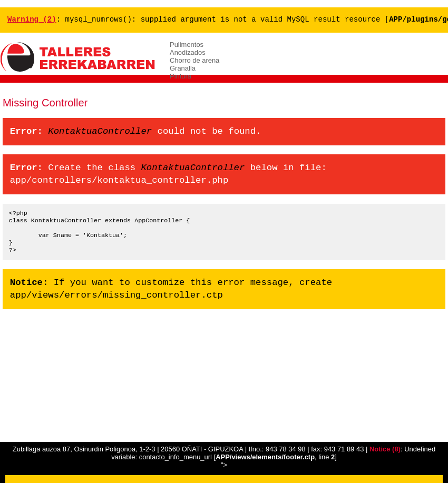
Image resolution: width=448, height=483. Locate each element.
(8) (385, 449)
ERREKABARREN (79, 57)
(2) (32, 20)
